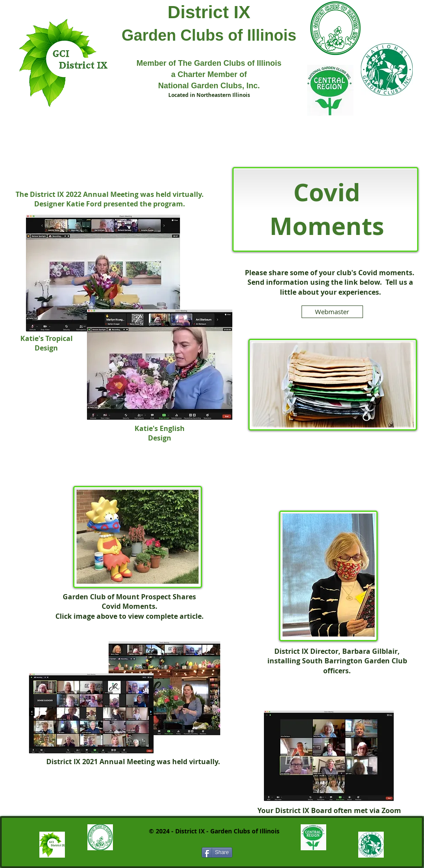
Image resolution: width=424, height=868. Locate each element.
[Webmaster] (332, 312)
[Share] (217, 852)
